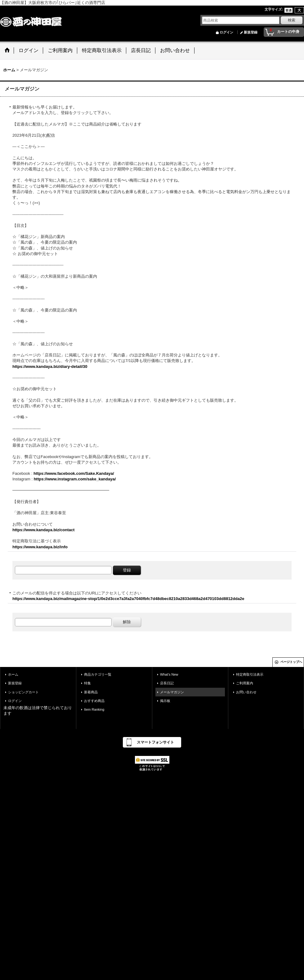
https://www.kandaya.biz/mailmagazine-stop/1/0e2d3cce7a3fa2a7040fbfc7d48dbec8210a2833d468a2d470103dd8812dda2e (128, 599)
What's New (169, 674)
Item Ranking (94, 709)
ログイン (226, 32)
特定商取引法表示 (250, 674)
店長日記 (167, 683)
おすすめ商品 (94, 701)
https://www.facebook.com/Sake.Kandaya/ (74, 473)
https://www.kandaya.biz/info (40, 547)
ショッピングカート (23, 692)
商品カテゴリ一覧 (98, 674)
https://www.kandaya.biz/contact (43, 530)
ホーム (13, 674)
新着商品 (91, 692)
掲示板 (165, 701)
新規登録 (251, 32)
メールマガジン (172, 692)
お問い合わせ (246, 692)
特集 (87, 683)
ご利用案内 (245, 683)
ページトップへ (291, 662)
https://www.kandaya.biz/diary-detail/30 (50, 366)
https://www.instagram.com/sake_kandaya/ (75, 479)
